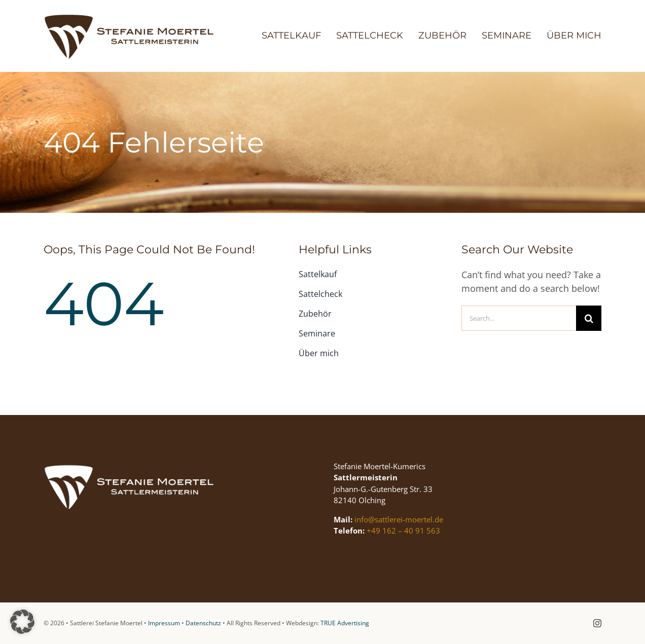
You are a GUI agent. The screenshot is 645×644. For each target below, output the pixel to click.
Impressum (164, 623)
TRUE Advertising (345, 623)
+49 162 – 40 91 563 (403, 531)
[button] (22, 622)
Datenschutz (203, 623)
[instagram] (597, 623)
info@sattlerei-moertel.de (399, 519)
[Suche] (589, 318)
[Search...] (519, 318)
